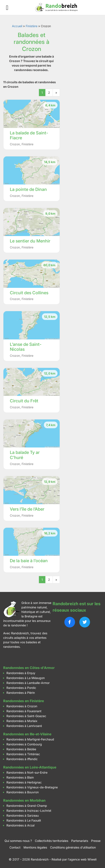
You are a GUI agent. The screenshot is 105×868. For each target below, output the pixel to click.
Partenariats (80, 841)
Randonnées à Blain (20, 777)
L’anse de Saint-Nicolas (26, 347)
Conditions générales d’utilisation (73, 847)
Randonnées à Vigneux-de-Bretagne (32, 787)
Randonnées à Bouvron (23, 792)
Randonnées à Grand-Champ (27, 806)
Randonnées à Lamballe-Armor (28, 683)
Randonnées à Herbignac (24, 782)
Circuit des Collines (29, 293)
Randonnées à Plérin (21, 693)
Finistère (32, 26)
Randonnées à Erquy (21, 673)
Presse (96, 841)
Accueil (17, 26)
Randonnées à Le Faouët (24, 820)
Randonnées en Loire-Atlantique (30, 767)
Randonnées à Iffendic (22, 759)
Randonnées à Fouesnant (24, 711)
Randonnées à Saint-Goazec (26, 716)
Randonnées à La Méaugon (26, 678)
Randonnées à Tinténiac (23, 754)
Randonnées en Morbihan (24, 800)
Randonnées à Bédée (21, 749)
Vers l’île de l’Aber (27, 509)
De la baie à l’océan (29, 561)
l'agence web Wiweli (82, 859)
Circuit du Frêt (24, 401)
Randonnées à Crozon (22, 706)
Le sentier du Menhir (30, 241)
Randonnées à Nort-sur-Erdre (27, 772)
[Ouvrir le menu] (7, 8)
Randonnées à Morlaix (22, 721)
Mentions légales (35, 847)
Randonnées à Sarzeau (23, 815)
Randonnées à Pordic (21, 688)
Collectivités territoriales (52, 841)
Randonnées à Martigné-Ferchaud (30, 739)
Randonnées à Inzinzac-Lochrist (29, 811)
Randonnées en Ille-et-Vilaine (27, 734)
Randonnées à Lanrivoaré (24, 726)
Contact (15, 847)
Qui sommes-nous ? (18, 841)
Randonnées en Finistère (24, 701)
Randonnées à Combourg (24, 744)
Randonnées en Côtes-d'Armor (29, 668)
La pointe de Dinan (28, 189)
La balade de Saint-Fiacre (29, 135)
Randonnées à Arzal (20, 825)
